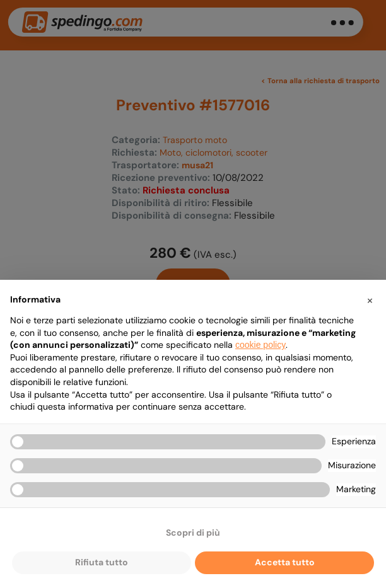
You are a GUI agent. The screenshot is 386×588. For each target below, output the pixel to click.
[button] (370, 300)
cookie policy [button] (260, 345)
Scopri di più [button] (193, 533)
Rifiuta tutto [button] (102, 562)
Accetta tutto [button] (285, 562)
